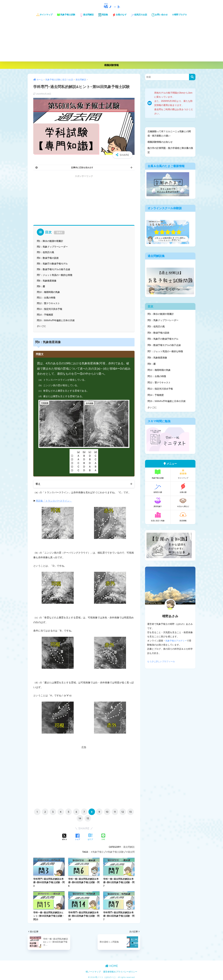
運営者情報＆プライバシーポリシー (120, 972)
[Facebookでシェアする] (78, 837)
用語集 (103, 15)
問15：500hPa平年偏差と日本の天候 (56, 320)
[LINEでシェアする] (103, 837)
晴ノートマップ (93, 972)
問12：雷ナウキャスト (48, 303)
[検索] (192, 77)
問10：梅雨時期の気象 (48, 292)
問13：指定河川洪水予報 (49, 309)
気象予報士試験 (66, 15)
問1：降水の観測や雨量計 (50, 241)
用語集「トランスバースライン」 (54, 501)
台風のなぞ (119, 15)
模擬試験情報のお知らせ (161, 142)
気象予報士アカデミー (177, 643)
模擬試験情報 (111, 65)
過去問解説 (87, 15)
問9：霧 (41, 286)
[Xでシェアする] (65, 837)
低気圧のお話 (139, 15)
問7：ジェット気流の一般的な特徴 (55, 275)
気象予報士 (98, 852)
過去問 (131, 852)
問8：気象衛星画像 (47, 281)
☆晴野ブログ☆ (179, 15)
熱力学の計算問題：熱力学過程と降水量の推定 (169, 151)
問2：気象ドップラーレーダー (52, 247)
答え (38, 484)
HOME (112, 966)
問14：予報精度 (45, 315)
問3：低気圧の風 (45, 252)
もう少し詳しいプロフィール (162, 664)
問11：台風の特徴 (46, 297)
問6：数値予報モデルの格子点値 (53, 269)
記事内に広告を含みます (82, 168)
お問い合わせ (159, 15)
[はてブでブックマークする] (90, 837)
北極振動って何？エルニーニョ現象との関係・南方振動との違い (169, 134)
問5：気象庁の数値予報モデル (52, 264)
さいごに (41, 326)
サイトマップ (44, 15)
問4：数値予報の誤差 (48, 258)
